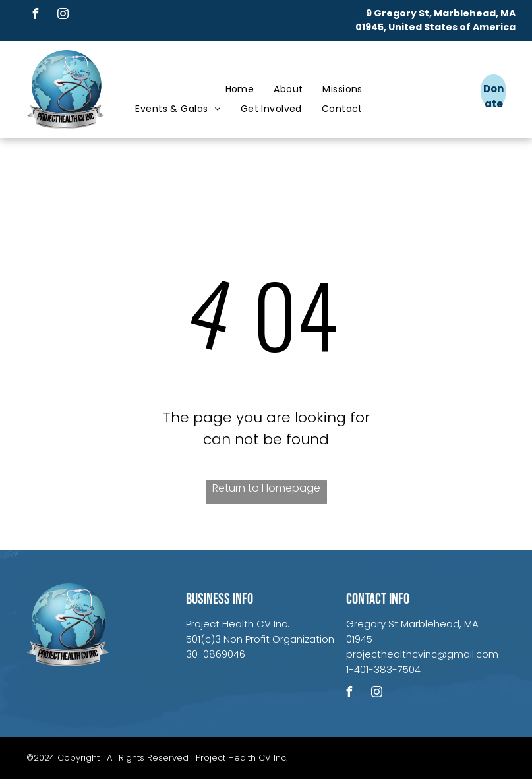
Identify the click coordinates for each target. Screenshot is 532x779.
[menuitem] (240, 89)
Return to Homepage (266, 488)
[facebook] (35, 15)
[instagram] (63, 15)
